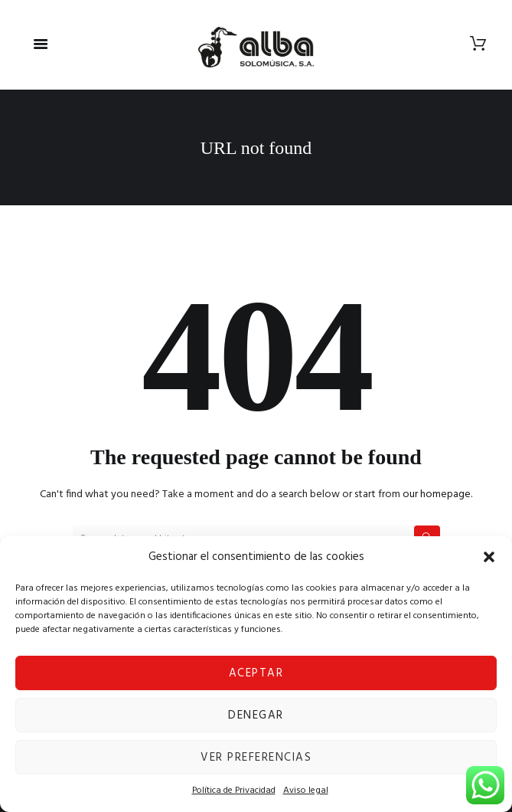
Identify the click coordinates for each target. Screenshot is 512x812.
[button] (489, 557)
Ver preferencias (256, 758)
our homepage (437, 494)
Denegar (256, 715)
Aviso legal (306, 791)
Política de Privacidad (234, 791)
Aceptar (256, 673)
